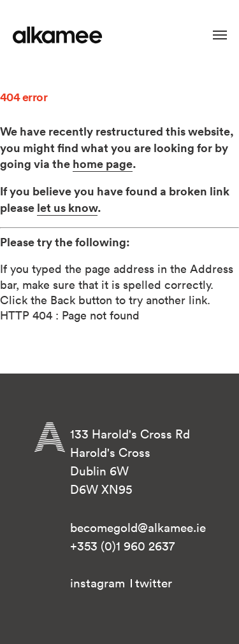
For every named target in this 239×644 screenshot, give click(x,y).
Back (63, 300)
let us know (67, 207)
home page (103, 164)
